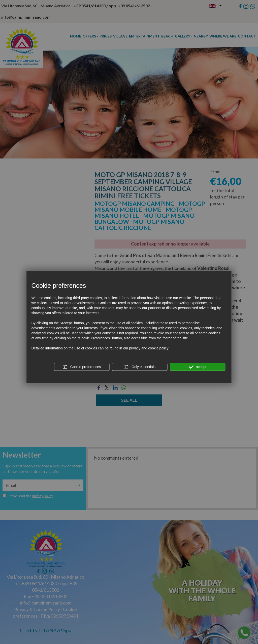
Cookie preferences (82, 367)
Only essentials (140, 367)
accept (198, 367)
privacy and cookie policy (149, 348)
